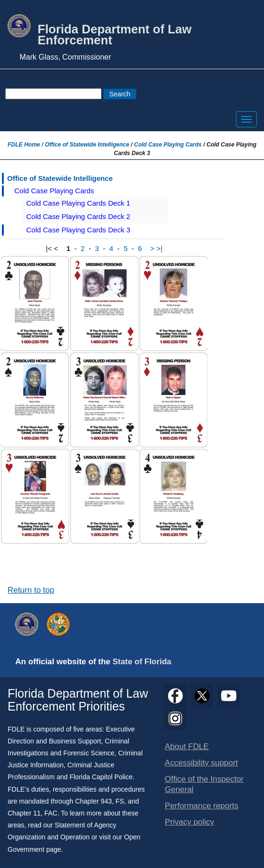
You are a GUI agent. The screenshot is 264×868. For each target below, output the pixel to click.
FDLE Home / (26, 145)
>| (159, 248)
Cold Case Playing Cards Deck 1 (78, 203)
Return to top (31, 590)
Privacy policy (190, 822)
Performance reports (202, 806)
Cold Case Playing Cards (168, 145)
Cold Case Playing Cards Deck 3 (78, 230)
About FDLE (187, 747)
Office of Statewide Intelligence (87, 145)
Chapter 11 (24, 813)
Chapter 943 (94, 801)
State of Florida (142, 662)
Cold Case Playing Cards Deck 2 (78, 216)
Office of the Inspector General (204, 784)
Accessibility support (201, 763)
